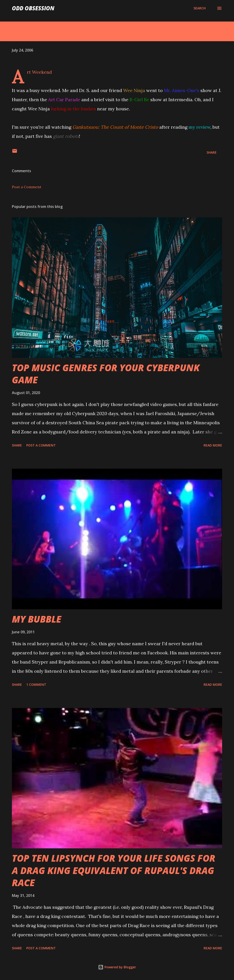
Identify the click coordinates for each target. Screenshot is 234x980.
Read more (213, 445)
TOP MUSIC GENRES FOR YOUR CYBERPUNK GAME (106, 374)
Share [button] (212, 152)
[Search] (200, 8)
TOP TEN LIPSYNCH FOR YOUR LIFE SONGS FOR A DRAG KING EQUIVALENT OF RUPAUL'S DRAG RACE (114, 870)
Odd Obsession (33, 8)
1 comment (36, 685)
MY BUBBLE (37, 619)
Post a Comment (27, 187)
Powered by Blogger (117, 967)
